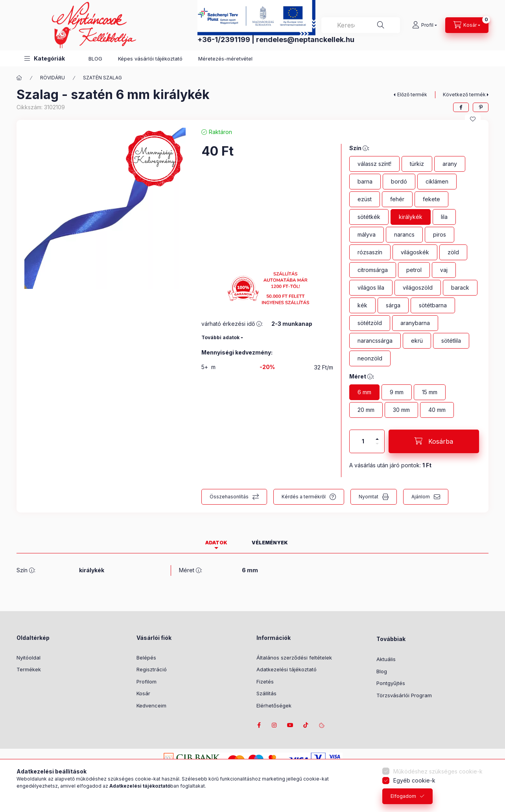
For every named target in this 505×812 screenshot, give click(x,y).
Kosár (143, 693)
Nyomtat (369, 497)
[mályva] (367, 235)
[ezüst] (365, 199)
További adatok (220, 337)
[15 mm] (430, 392)
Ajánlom (421, 497)
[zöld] (453, 252)
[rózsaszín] (370, 252)
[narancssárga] (375, 341)
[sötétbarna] (433, 305)
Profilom (147, 682)
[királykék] (411, 217)
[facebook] (461, 107)
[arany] (450, 164)
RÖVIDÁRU (53, 78)
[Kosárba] (434, 441)
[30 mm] (401, 410)
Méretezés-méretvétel (225, 59)
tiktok (306, 725)
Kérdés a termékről (304, 497)
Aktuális (386, 659)
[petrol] (414, 270)
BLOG (95, 59)
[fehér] (397, 199)
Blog (382, 671)
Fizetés (265, 682)
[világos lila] (371, 288)
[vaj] (444, 270)
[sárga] (393, 305)
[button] (45, 58)
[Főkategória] (19, 78)
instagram (275, 725)
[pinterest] (481, 107)
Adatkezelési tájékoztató (287, 669)
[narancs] (404, 235)
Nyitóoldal (29, 658)
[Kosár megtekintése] (467, 25)
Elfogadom (403, 796)
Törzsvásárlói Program (404, 695)
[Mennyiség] (363, 441)
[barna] (365, 182)
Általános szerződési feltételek (294, 658)
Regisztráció (152, 669)
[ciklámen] (437, 182)
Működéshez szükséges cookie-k (438, 771)
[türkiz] (417, 164)
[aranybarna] (415, 323)
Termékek (29, 669)
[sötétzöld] (370, 323)
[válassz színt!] (374, 164)
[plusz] (377, 436)
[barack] (460, 288)
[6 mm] (364, 392)
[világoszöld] (418, 288)
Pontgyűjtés (391, 683)
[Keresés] (381, 25)
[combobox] (361, 25)
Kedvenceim (151, 705)
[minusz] (377, 447)
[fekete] (431, 199)
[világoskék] (415, 252)
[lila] (444, 217)
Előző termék (412, 95)
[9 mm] (397, 392)
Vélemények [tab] (270, 543)
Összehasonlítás (229, 497)
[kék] (362, 305)
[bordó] (399, 182)
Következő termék (464, 95)
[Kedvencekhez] (473, 119)
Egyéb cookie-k (414, 780)
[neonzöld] (370, 358)
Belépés (146, 658)
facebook (259, 725)
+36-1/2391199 (224, 39)
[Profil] (425, 25)
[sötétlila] (451, 341)
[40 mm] (437, 410)
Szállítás (266, 693)
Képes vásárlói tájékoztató (150, 59)
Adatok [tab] (216, 543)
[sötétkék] (369, 217)
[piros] (440, 235)
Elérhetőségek (274, 705)
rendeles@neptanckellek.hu (305, 39)
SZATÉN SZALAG (102, 78)
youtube (290, 725)
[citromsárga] (373, 270)
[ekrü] (417, 341)
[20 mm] (366, 410)
